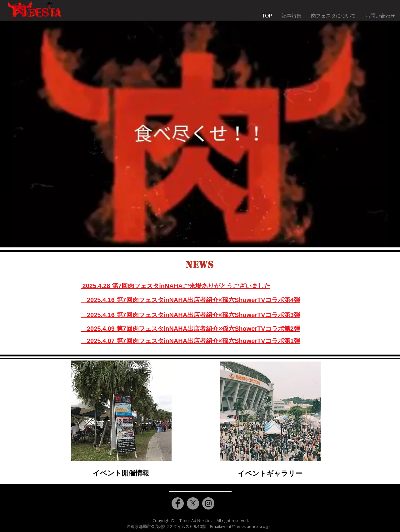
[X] (193, 503)
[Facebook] (178, 503)
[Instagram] (208, 503)
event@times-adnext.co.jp (245, 526)
